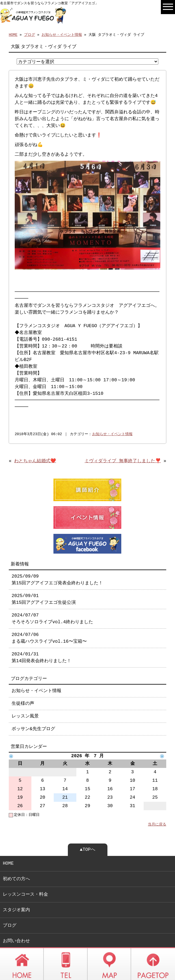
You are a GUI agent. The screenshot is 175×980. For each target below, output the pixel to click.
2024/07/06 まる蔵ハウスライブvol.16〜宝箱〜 (49, 623)
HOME (13, 34)
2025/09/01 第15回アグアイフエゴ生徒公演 (44, 584)
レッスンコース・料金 (25, 879)
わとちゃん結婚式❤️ (35, 448)
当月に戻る (157, 809)
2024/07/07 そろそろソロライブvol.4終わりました (52, 604)
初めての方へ (16, 864)
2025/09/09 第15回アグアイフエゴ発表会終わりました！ (57, 565)
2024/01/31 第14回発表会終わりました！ (41, 642)
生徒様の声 (23, 688)
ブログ (30, 34)
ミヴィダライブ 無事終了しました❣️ (123, 448)
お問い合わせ (16, 926)
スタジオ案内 (16, 895)
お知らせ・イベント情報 (62, 34)
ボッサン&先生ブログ (33, 714)
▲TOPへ (87, 834)
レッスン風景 (25, 701)
